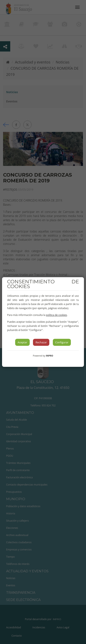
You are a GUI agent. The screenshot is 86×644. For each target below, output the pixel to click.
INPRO (50, 356)
